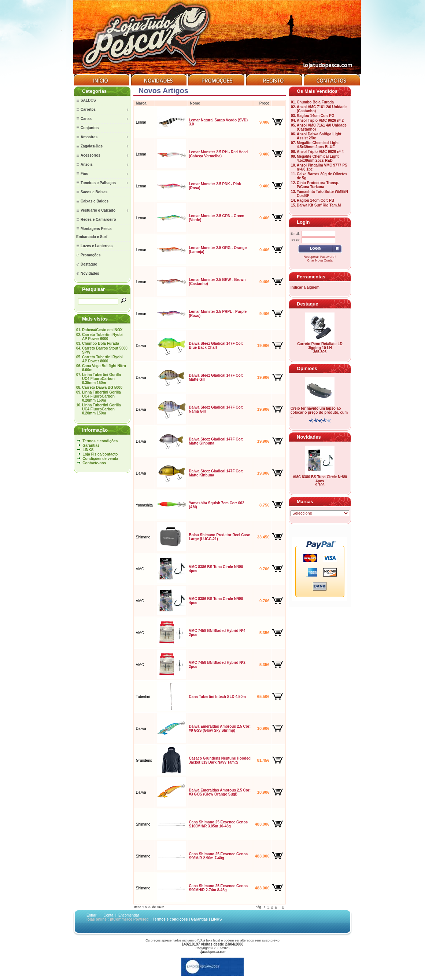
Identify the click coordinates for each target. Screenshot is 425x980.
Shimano (143, 537)
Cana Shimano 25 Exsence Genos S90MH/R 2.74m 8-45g (218, 888)
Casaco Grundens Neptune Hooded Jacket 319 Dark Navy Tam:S (219, 760)
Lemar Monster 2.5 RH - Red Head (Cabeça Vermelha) (218, 154)
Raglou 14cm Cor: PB (315, 200)
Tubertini (143, 697)
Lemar (141, 122)
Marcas (305, 502)
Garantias (91, 445)
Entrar (91, 915)
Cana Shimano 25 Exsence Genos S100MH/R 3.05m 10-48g (218, 824)
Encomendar (129, 915)
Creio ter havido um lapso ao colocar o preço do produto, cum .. (319, 412)
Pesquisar (93, 289)
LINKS (88, 450)
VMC (140, 569)
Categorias (94, 91)
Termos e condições (100, 441)
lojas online (97, 919)
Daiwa (141, 346)
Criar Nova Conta (320, 260)
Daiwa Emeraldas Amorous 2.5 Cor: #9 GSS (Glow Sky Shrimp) (220, 728)
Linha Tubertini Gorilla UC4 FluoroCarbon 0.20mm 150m (101, 409)
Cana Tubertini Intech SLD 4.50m (217, 697)
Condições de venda (100, 459)
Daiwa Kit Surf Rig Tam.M (319, 205)
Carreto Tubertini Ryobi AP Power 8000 (102, 359)
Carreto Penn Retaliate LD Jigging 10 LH (320, 346)
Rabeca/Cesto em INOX (102, 330)
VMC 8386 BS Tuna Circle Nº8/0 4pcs (320, 479)
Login (303, 222)
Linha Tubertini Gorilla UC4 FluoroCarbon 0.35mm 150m (101, 379)
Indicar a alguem (305, 287)
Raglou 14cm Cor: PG (316, 116)
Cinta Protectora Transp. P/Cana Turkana (318, 185)
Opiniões (307, 368)
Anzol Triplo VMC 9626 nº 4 (320, 152)
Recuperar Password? (320, 257)
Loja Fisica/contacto (100, 454)
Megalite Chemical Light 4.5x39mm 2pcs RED (318, 158)
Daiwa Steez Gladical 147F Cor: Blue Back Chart (216, 345)
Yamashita (145, 505)
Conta (109, 915)
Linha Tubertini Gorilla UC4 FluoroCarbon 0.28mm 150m (101, 396)
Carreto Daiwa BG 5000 (102, 387)
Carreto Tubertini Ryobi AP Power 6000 (102, 337)
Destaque (308, 304)
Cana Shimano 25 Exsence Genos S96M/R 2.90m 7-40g (218, 856)
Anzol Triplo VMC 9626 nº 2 (320, 120)
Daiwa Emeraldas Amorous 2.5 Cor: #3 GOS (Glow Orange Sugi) (220, 792)
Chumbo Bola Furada (101, 343)
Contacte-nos (94, 463)
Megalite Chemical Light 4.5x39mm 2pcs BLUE (318, 145)
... (279, 907)
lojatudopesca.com (212, 952)
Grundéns (144, 760)
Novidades (309, 437)
